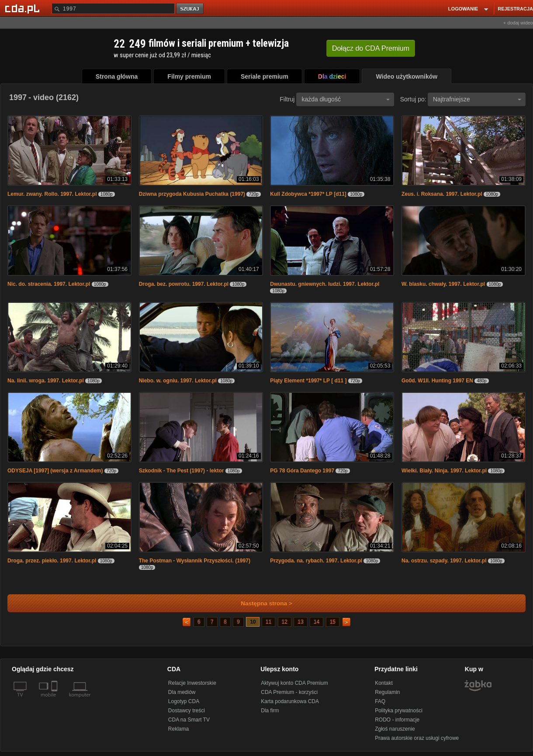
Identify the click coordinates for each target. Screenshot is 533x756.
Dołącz (371, 48)
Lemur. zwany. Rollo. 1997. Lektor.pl (52, 194)
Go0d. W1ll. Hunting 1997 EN (437, 381)
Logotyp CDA (184, 701)
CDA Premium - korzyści (289, 692)
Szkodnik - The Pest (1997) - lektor (182, 471)
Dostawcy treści (187, 711)
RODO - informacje (397, 720)
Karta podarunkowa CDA (290, 701)
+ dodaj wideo (518, 23)
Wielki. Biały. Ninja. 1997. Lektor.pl (444, 471)
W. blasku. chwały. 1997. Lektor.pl (443, 284)
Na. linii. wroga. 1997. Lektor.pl (46, 381)
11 (268, 622)
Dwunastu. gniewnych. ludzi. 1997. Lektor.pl (325, 284)
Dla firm (270, 711)
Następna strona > (261, 603)
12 (285, 622)
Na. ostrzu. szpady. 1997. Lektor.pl (444, 561)
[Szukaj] (113, 9)
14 (317, 622)
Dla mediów (182, 692)
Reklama (178, 729)
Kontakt (384, 683)
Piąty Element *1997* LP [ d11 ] (308, 381)
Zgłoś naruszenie (395, 729)
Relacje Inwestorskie (192, 683)
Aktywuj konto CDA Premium (294, 683)
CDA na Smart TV (189, 720)
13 (300, 622)
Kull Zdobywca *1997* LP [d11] (308, 194)
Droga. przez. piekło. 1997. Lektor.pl (52, 561)
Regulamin (387, 692)
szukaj (190, 9)
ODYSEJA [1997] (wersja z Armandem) (55, 471)
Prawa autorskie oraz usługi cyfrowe (417, 738)
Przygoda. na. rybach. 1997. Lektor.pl (316, 561)
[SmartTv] (55, 700)
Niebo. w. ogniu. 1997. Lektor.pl (178, 381)
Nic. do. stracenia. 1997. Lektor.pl (49, 284)
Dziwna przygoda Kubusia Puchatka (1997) (192, 194)
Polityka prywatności (399, 711)
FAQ (380, 701)
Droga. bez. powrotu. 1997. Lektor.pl (184, 284)
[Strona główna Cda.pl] (24, 8)
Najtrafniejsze (477, 99)
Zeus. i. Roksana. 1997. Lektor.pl (442, 194)
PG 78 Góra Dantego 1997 (302, 471)
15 (333, 622)
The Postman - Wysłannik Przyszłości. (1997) (195, 561)
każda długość (346, 99)
